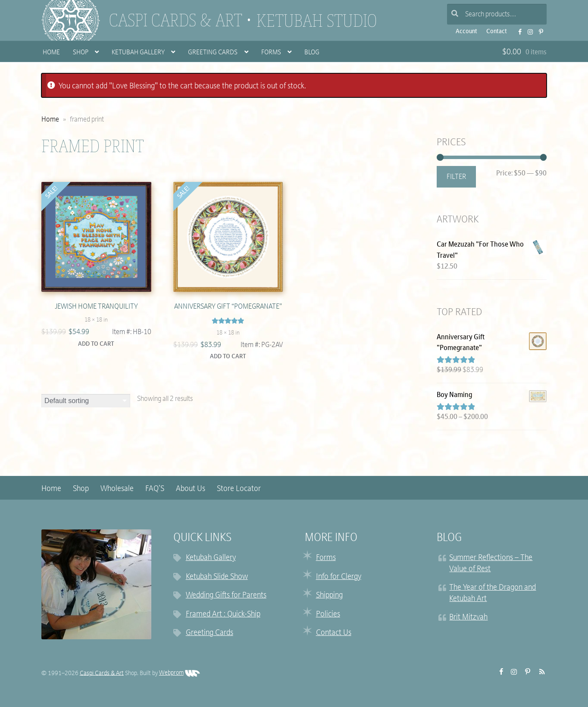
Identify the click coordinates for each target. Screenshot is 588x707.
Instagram (528, 29)
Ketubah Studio (317, 21)
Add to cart (96, 344)
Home (51, 53)
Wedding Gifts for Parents (226, 596)
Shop (81, 53)
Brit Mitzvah (468, 618)
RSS (540, 672)
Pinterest (539, 29)
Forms (271, 53)
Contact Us (334, 633)
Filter (456, 177)
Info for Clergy (339, 577)
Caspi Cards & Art (176, 20)
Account (466, 32)
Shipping (329, 596)
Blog (312, 53)
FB (517, 29)
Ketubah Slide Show (217, 577)
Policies (328, 615)
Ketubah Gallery (138, 53)
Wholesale (117, 489)
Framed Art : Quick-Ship (223, 615)
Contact (497, 32)
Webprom (180, 673)
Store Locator (239, 489)
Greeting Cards (213, 53)
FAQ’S (155, 489)
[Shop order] (86, 401)
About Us (191, 489)
